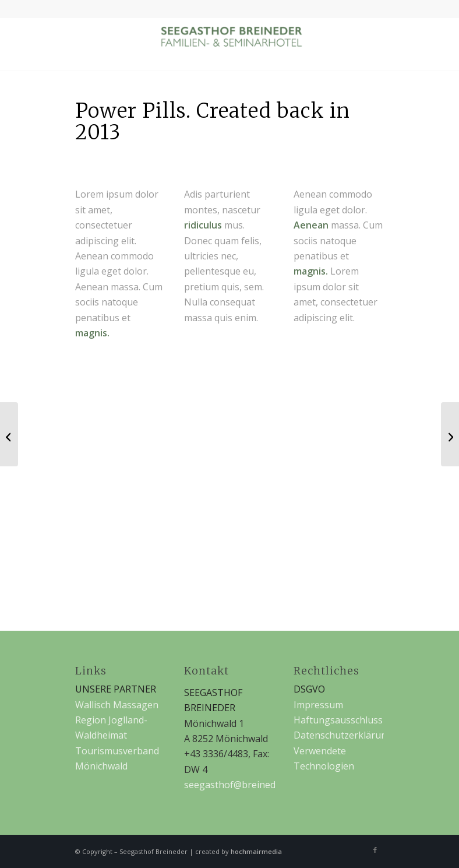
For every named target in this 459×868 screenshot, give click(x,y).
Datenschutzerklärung (343, 735)
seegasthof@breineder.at (240, 785)
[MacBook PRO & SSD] (9, 434)
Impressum (318, 705)
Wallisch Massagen (117, 705)
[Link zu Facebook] (375, 850)
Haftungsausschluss (338, 720)
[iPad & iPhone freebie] (450, 434)
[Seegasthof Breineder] (229, 44)
